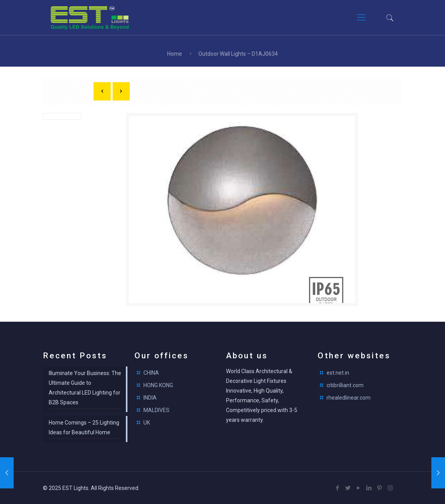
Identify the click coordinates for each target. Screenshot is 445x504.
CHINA (151, 373)
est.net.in (338, 373)
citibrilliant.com (345, 385)
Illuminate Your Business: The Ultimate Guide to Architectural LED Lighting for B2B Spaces (85, 388)
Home (175, 54)
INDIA (150, 398)
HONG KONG (158, 385)
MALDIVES (156, 410)
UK (147, 423)
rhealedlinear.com (349, 398)
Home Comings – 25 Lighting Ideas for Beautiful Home (84, 427)
